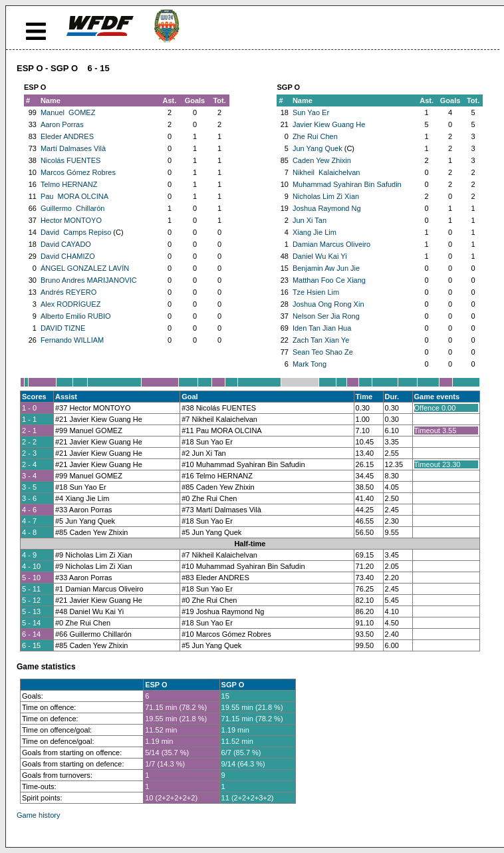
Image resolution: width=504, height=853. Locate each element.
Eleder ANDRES (67, 136)
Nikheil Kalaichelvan (326, 172)
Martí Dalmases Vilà (73, 148)
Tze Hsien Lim (316, 292)
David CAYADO (66, 244)
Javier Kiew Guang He (329, 124)
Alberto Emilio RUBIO (76, 316)
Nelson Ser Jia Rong (326, 316)
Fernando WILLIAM (72, 340)
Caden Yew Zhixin (322, 160)
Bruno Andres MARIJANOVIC (89, 280)
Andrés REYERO (68, 292)
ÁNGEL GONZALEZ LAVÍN (85, 268)
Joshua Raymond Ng (327, 208)
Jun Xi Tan (310, 220)
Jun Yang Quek (317, 148)
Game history (38, 815)
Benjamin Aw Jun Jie (326, 268)
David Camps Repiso (76, 232)
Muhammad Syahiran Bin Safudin (347, 184)
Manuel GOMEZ (68, 112)
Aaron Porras (62, 124)
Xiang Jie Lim (315, 232)
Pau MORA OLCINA (74, 196)
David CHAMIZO (68, 256)
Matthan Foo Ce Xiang (329, 280)
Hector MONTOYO (71, 220)
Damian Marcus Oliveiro (331, 244)
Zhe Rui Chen (315, 136)
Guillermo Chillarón (73, 208)
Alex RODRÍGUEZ (70, 304)
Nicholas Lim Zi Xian (326, 196)
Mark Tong (310, 364)
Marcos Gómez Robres (78, 172)
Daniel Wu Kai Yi (320, 256)
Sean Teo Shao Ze (323, 352)
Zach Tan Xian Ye (321, 340)
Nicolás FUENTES (70, 160)
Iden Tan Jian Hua (322, 328)
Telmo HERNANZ (69, 184)
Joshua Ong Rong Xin (328, 304)
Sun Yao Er (311, 112)
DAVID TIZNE (63, 328)
